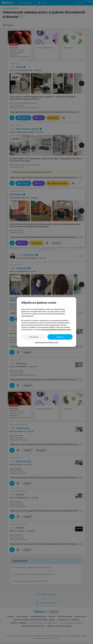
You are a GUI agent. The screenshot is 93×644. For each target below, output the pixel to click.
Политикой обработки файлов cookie (56, 329)
